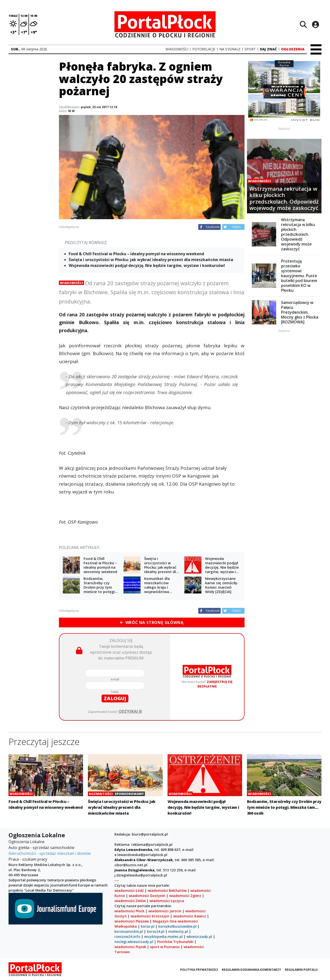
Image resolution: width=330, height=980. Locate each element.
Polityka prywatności (199, 970)
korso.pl (148, 926)
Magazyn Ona (165, 921)
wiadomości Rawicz (190, 916)
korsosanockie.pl (129, 931)
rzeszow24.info (127, 937)
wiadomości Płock (129, 911)
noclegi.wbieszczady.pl (134, 942)
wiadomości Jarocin (165, 911)
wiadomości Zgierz (185, 896)
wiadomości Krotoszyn (150, 916)
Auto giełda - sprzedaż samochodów (41, 848)
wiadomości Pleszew (132, 921)
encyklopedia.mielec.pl (163, 937)
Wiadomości (71, 283)
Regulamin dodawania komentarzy (251, 970)
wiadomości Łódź (129, 890)
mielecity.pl (178, 931)
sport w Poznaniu (165, 947)
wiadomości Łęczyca (167, 901)
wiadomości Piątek (130, 947)
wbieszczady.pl (199, 937)
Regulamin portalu (301, 970)
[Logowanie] (315, 24)
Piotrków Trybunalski (175, 942)
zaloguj (115, 698)
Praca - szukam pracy (28, 859)
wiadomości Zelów (130, 901)
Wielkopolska (126, 926)
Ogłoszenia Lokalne (27, 842)
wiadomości (188, 921)
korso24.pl (156, 931)
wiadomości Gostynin (147, 896)
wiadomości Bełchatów (167, 890)
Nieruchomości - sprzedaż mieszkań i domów (50, 853)
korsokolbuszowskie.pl (177, 926)
